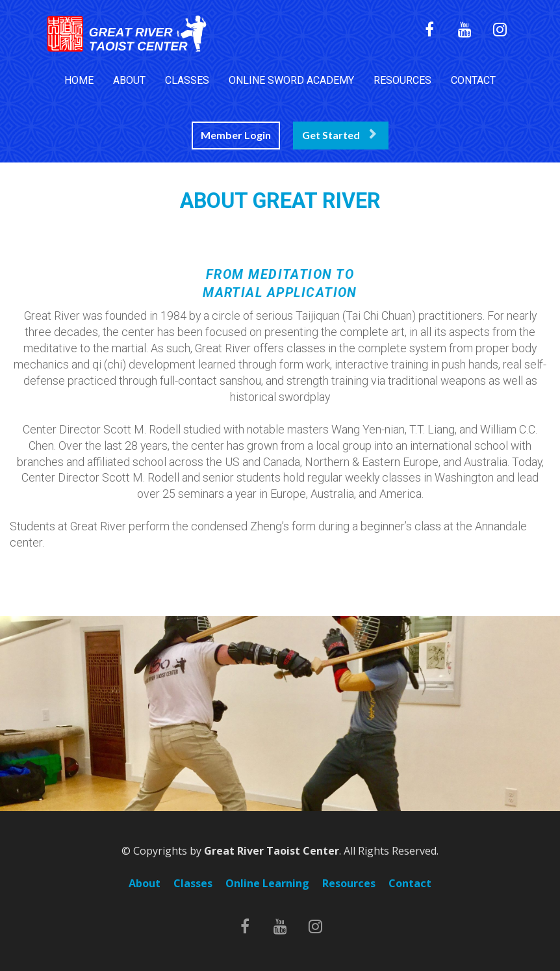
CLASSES (187, 80)
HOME (79, 80)
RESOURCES (402, 80)
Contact (410, 884)
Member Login (236, 135)
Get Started (339, 135)
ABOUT (129, 80)
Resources (349, 884)
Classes (193, 884)
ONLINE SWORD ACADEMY (291, 80)
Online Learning (267, 884)
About (145, 884)
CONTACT (473, 80)
